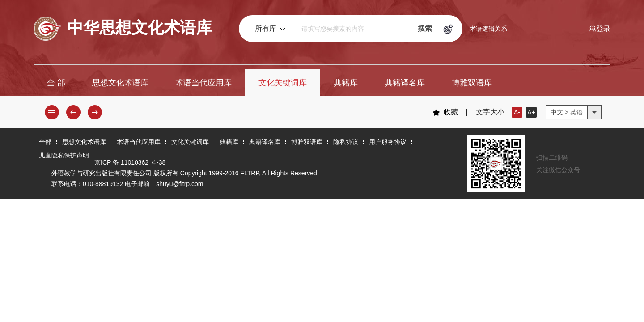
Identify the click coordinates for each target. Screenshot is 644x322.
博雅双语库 (472, 83)
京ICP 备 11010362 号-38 (130, 162)
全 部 (56, 83)
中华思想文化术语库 (123, 29)
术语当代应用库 (203, 83)
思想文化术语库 (120, 83)
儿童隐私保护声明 (64, 155)
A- (517, 112)
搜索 (425, 28)
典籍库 (346, 83)
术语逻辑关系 (488, 29)
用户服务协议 (388, 142)
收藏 (445, 112)
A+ (531, 112)
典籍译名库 (405, 83)
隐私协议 (346, 142)
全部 (45, 142)
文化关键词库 (283, 83)
